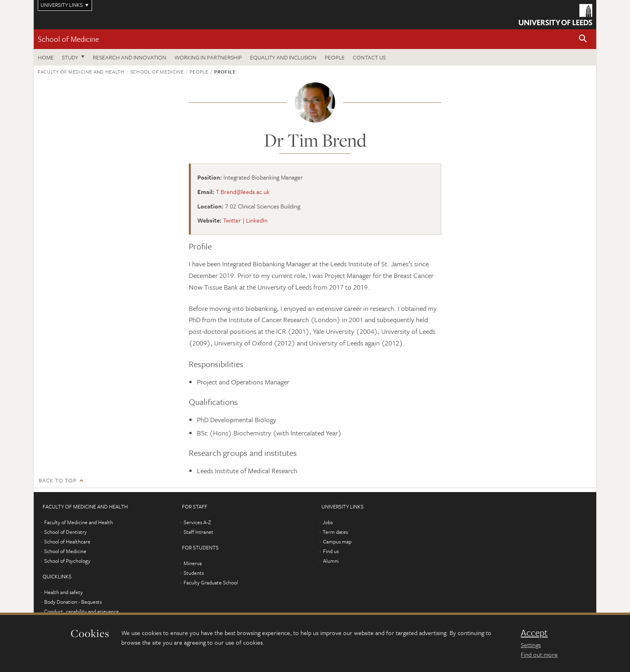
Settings (531, 645)
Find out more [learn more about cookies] (539, 654)
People (335, 57)
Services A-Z (197, 522)
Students (194, 573)
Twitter (232, 220)
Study (70, 57)
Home (46, 57)
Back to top (57, 480)
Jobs (328, 522)
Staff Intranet (198, 532)
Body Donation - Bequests (73, 602)
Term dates (335, 532)
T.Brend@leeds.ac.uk (243, 192)
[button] (583, 39)
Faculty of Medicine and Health (81, 71)
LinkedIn (257, 220)
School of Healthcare (67, 541)
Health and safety (63, 592)
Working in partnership (208, 57)
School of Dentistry (65, 532)
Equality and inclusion (283, 57)
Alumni (331, 561)
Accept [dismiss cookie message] (534, 633)
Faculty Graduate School (211, 582)
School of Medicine (68, 39)
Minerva (193, 563)
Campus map (337, 541)
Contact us (369, 57)
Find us (331, 551)
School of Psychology (67, 561)
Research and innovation (130, 57)
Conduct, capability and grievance (82, 611)
